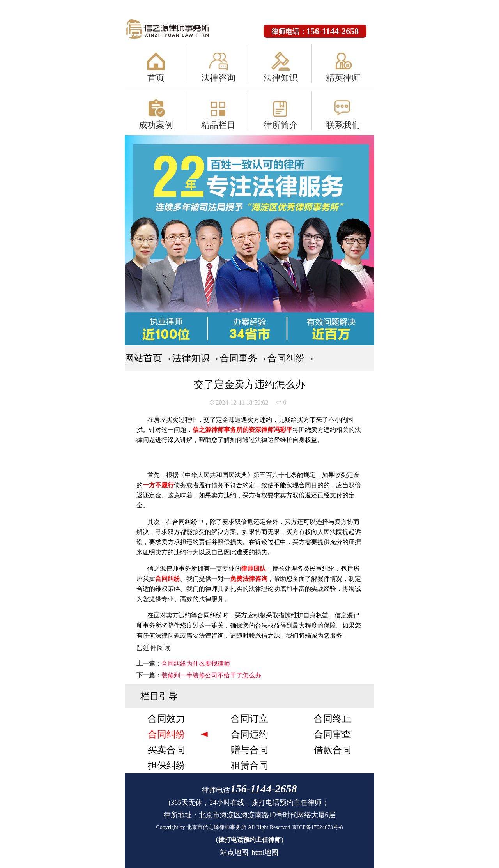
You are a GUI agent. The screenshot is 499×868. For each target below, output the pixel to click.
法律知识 (281, 78)
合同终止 (333, 719)
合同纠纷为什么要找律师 (196, 664)
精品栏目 (218, 125)
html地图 (265, 852)
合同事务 (239, 358)
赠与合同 (249, 750)
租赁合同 (249, 765)
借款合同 (333, 750)
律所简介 (281, 125)
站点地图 (234, 852)
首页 (156, 78)
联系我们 (343, 125)
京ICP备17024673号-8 (317, 827)
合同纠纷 (286, 358)
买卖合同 (166, 750)
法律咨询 (218, 78)
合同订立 (249, 719)
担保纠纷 (166, 765)
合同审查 (333, 734)
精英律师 (343, 78)
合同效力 (166, 719)
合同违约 (249, 734)
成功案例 (156, 125)
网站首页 (143, 358)
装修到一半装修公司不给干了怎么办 (211, 675)
